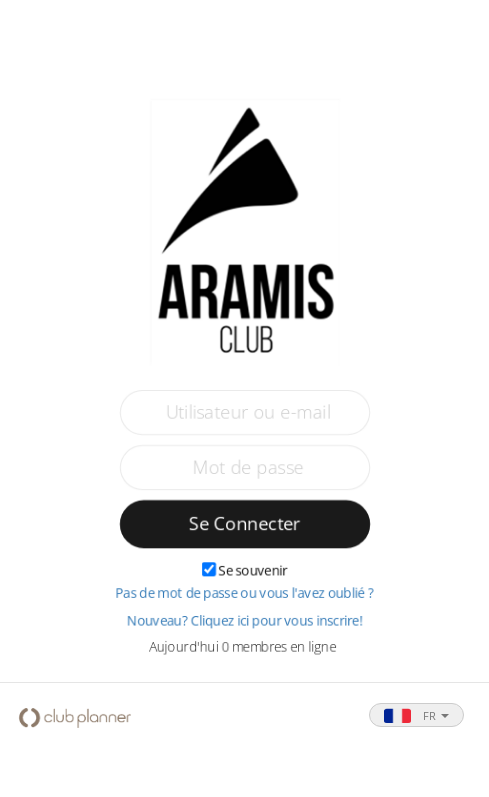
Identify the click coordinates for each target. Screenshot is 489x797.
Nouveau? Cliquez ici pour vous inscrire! (244, 621)
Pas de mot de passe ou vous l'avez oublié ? (244, 594)
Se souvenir (252, 571)
